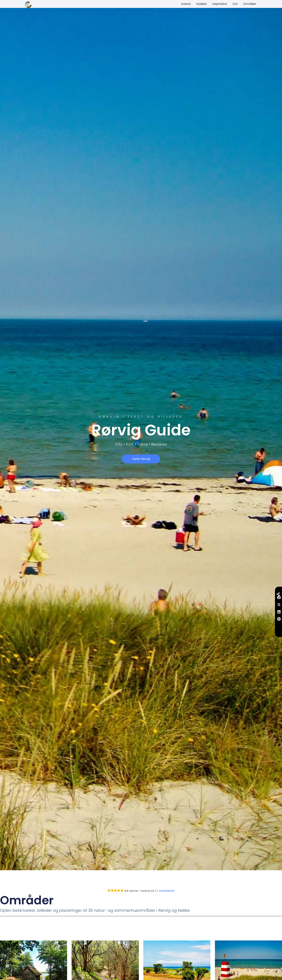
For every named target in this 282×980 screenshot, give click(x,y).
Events (186, 4)
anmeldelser (165, 891)
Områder (250, 4)
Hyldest (202, 4)
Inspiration (220, 4)
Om (235, 4)
